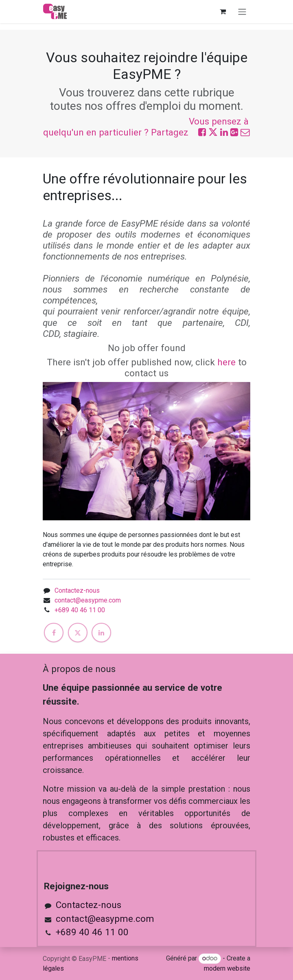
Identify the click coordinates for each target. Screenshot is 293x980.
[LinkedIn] (101, 633)
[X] (78, 633)
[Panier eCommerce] (223, 11)
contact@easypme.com (88, 600)
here (226, 362)
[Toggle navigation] (242, 12)
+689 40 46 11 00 (80, 610)
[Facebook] (54, 633)
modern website (227, 968)
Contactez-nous (77, 590)
